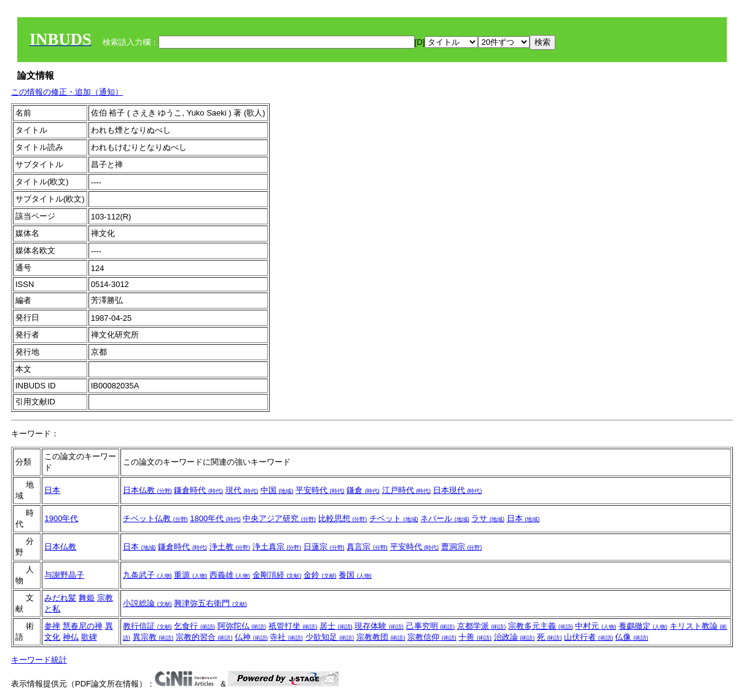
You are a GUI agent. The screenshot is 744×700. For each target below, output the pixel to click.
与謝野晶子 (64, 575)
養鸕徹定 (643, 626)
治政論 (515, 637)
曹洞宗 (462, 547)
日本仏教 (147, 490)
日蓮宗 (324, 547)
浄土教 (230, 547)
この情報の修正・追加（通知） (67, 92)
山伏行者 (589, 637)
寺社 (286, 637)
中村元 (596, 626)
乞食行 (194, 626)
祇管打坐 (293, 626)
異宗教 (153, 637)
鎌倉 (363, 490)
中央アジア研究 (279, 518)
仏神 (251, 637)
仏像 (632, 637)
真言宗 (367, 547)
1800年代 (215, 518)
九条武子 (147, 575)
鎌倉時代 (198, 490)
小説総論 (147, 603)
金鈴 (320, 575)
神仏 (71, 637)
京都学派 (482, 626)
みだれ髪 (60, 598)
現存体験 (379, 626)
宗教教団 (381, 637)
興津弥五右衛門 (210, 603)
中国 (277, 490)
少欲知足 (330, 637)
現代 (242, 490)
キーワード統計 (39, 660)
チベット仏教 (155, 518)
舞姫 (87, 598)
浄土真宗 (277, 547)
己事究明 (431, 626)
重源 (190, 575)
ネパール (445, 518)
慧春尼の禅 (83, 626)
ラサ (488, 518)
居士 (336, 626)
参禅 (52, 626)
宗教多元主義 (541, 626)
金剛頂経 (277, 575)
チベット (394, 518)
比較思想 (343, 518)
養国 (355, 575)
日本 (52, 490)
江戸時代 (407, 490)
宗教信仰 (432, 637)
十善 (475, 637)
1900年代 (61, 518)
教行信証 (147, 626)
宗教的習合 (204, 637)
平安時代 (320, 490)
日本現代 (458, 490)
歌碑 (89, 637)
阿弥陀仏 (242, 626)
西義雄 (230, 575)
